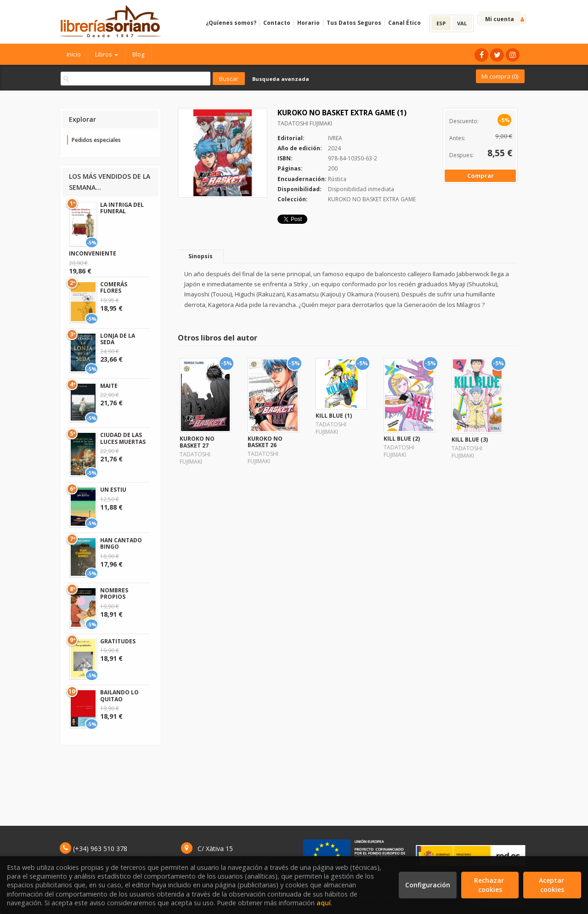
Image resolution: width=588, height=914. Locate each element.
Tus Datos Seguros (354, 23)
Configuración (428, 885)
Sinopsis (201, 256)
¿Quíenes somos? (231, 23)
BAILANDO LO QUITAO (119, 695)
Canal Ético (404, 23)
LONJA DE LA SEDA (118, 339)
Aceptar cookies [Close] (552, 885)
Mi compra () (500, 76)
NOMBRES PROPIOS (114, 593)
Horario (308, 23)
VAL (462, 23)
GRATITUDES (118, 641)
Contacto (277, 23)
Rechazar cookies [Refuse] (490, 885)
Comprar (481, 176)
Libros (107, 54)
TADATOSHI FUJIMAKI (305, 123)
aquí (324, 903)
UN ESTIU (113, 490)
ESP (441, 23)
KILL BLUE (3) (470, 440)
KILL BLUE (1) (334, 416)
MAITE (109, 386)
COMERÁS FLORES (114, 287)
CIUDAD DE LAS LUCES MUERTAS (123, 438)
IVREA (335, 138)
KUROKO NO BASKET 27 (197, 442)
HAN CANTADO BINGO (121, 543)
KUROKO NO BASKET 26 (265, 442)
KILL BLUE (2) (402, 439)
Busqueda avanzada (281, 79)
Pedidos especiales (96, 140)
